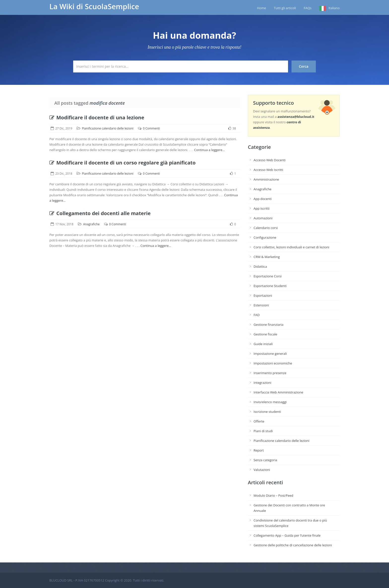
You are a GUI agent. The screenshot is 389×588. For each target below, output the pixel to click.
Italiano (334, 8)
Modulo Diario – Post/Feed (273, 495)
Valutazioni (262, 470)
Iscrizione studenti (267, 412)
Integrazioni (262, 383)
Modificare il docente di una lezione (97, 117)
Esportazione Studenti (270, 286)
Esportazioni (263, 295)
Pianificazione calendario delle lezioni (108, 128)
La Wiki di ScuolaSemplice (94, 6)
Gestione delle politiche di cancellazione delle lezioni (293, 545)
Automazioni (263, 218)
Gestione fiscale (265, 334)
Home (262, 8)
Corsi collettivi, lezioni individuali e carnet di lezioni (291, 247)
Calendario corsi (266, 228)
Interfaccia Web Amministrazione (278, 392)
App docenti (263, 199)
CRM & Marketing (267, 257)
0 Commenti (151, 128)
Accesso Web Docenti (270, 160)
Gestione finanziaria (269, 325)
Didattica (260, 266)
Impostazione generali (270, 354)
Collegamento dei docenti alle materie (100, 213)
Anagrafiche (91, 224)
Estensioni (261, 305)
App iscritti (261, 208)
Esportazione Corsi (268, 276)
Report (259, 450)
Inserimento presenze (270, 373)
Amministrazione (266, 179)
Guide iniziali (263, 344)
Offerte (259, 421)
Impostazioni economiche (273, 363)
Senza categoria (265, 460)
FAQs (308, 8)
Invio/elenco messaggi (270, 402)
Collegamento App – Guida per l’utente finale (287, 535)
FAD (257, 315)
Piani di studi (263, 431)
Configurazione (265, 237)
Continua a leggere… (209, 150)
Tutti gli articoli (285, 8)
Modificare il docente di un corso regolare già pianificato (122, 163)
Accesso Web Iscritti (268, 170)
